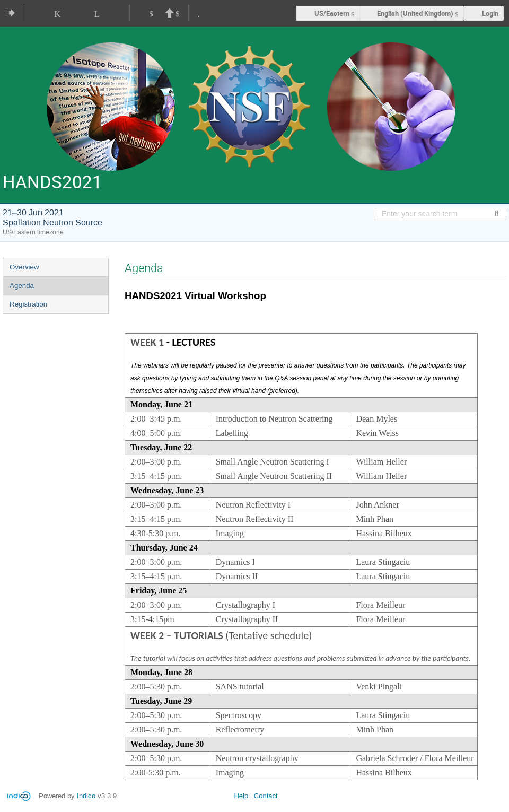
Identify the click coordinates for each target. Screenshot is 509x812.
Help (241, 796)
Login (490, 13)
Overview (24, 267)
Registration (28, 304)
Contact (266, 796)
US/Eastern (332, 13)
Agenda (22, 286)
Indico (86, 796)
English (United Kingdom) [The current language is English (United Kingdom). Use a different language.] (415, 13)
